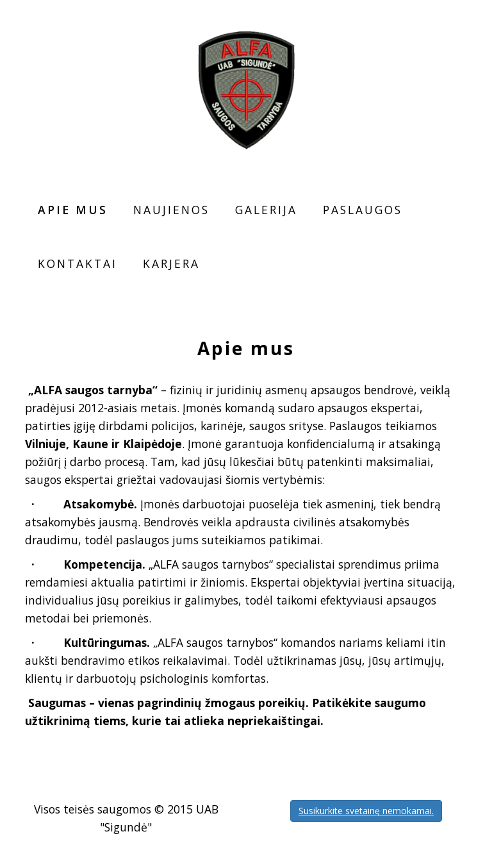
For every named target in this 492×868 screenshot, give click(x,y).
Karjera (171, 263)
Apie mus (73, 210)
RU (465, 27)
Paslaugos (363, 210)
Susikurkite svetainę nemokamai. (366, 811)
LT (431, 27)
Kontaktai (78, 263)
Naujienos (171, 210)
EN (448, 27)
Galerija (266, 210)
